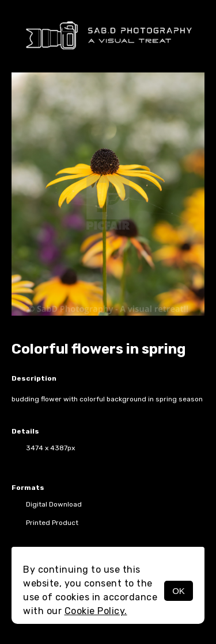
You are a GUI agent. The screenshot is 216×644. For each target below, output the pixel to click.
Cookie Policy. (96, 611)
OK (179, 591)
